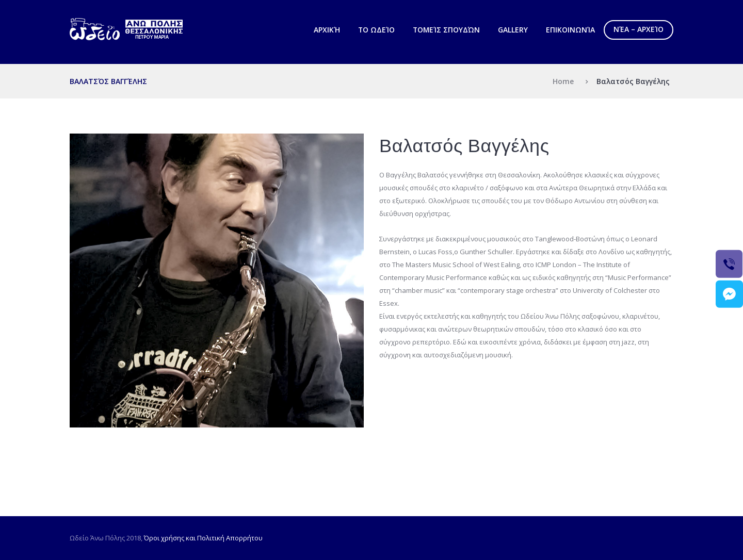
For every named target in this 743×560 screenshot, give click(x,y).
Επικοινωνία (570, 30)
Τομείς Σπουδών (446, 30)
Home (563, 81)
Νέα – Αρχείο (639, 29)
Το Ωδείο (376, 30)
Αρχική (327, 30)
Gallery (513, 30)
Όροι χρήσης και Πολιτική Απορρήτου (203, 538)
